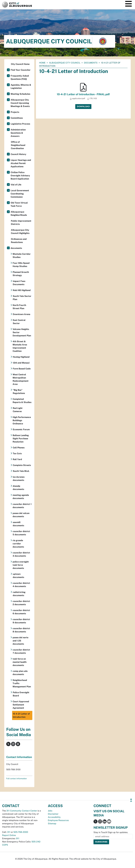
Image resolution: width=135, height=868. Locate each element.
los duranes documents (19, 479)
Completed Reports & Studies (22, 401)
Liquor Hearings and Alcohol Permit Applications (21, 163)
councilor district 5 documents (21, 533)
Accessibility (54, 817)
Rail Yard (17, 459)
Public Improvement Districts (21, 223)
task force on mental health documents (20, 662)
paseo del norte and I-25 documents (20, 641)
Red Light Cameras (18, 410)
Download (83, 106)
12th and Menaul (21, 363)
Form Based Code (22, 369)
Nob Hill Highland (22, 290)
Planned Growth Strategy (21, 274)
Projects (15, 112)
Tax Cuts (17, 453)
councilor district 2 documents (21, 603)
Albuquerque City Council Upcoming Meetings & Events (20, 103)
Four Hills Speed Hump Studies (21, 265)
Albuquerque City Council (65, 63)
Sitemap (52, 824)
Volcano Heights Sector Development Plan (22, 332)
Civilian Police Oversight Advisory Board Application (20, 176)
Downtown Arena (21, 314)
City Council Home (20, 64)
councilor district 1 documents (22, 506)
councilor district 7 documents (21, 651)
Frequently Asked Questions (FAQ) (20, 77)
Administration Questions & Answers (18, 133)
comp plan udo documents (20, 673)
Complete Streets (22, 465)
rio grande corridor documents (18, 544)
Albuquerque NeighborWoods (19, 213)
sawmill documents (18, 524)
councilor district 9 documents (21, 621)
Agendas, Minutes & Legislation (21, 86)
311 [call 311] (9, 832)
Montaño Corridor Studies (22, 256)
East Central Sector (19, 322)
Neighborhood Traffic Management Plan (22, 683)
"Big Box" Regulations (19, 392)
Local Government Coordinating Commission (20, 194)
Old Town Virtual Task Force (19, 204)
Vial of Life (16, 185)
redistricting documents (19, 594)
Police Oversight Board (21, 694)
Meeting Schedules (20, 94)
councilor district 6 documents (21, 612)
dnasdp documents (18, 488)
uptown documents (18, 576)
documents (91, 63)
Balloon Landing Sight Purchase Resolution (21, 439)
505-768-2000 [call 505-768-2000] (21, 832)
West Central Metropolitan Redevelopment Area (21, 379)
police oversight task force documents (21, 565)
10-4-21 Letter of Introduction (21, 715)
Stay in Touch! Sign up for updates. (111, 832)
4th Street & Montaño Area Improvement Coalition (20, 346)
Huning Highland (21, 357)
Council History (18, 154)
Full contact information (16, 779)
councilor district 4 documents (21, 585)
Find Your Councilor (21, 70)
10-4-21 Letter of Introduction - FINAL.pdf (83, 94)
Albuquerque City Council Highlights (20, 232)
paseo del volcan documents (21, 515)
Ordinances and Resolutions (19, 241)
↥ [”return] (131, 800)
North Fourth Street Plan (19, 307)
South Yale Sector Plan (22, 298)
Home (42, 63)
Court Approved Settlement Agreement (21, 705)
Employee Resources (58, 820)
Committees (17, 118)
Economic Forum (21, 429)
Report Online (9, 835)
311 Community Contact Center (22, 811)
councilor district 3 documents (21, 554)
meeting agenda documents (21, 497)
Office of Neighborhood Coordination (18, 145)
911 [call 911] (18, 838)
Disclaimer (53, 814)
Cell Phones (19, 448)
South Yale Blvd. (21, 471)
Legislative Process (20, 124)
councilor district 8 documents (21, 630)
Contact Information (19, 757)
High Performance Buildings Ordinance (22, 420)
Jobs (50, 811)
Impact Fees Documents (19, 283)
